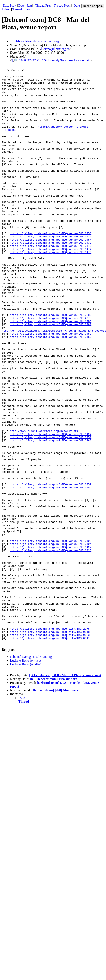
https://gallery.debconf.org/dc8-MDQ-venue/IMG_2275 (51, 368)
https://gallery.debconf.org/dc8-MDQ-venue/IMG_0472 (51, 285)
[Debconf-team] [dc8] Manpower (55, 805)
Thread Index (21, 9)
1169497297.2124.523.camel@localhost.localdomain (55, 60)
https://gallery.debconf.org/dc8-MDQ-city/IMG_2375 (50, 741)
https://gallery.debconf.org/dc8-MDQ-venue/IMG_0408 (51, 635)
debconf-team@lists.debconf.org (37, 41)
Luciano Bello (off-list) (26, 779)
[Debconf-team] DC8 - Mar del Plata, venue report (65, 790)
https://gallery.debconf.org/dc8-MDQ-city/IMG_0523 (50, 748)
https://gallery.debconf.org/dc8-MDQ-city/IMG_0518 (50, 745)
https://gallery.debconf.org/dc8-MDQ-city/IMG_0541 (50, 752)
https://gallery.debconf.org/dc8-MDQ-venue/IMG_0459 (51, 568)
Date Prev (9, 6)
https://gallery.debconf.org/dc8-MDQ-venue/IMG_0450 (51, 511)
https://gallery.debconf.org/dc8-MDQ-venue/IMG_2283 (51, 364)
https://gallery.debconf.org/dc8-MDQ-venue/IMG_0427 (51, 643)
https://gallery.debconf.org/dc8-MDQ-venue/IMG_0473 (51, 289)
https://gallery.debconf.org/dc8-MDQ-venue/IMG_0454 (51, 274)
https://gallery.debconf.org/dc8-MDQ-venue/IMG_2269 (51, 515)
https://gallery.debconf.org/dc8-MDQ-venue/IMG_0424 (51, 507)
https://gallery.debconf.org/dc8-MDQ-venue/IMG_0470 (51, 282)
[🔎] (15, 60)
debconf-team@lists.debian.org (31, 772)
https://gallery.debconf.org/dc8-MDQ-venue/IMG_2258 (51, 266)
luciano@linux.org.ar (55, 49)
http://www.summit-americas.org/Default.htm (44, 504)
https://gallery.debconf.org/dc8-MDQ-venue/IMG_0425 (51, 647)
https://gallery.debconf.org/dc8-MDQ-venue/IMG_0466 (51, 391)
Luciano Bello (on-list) (25, 775)
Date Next (25, 6)
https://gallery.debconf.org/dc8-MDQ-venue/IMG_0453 (51, 387)
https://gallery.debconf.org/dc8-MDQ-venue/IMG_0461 (51, 372)
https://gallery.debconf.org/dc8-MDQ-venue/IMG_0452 (51, 571)
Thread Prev (43, 6)
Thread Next (62, 6)
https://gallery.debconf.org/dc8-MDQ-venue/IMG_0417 (51, 270)
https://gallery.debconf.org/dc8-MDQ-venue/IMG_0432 (51, 278)
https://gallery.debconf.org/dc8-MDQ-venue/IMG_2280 (51, 376)
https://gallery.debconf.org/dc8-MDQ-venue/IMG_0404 (51, 639)
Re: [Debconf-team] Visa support (53, 794)
